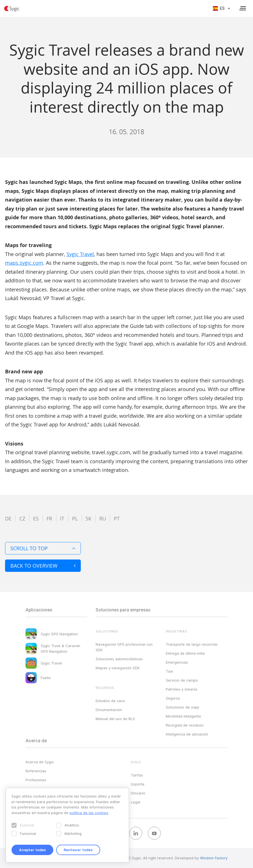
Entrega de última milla (185, 653)
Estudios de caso (110, 701)
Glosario (138, 793)
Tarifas (137, 775)
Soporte (138, 784)
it (62, 518)
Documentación (109, 710)
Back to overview (43, 566)
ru (103, 518)
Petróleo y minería (181, 689)
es (36, 518)
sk (88, 518)
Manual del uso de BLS (115, 719)
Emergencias (177, 662)
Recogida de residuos (185, 725)
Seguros (173, 698)
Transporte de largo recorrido (192, 644)
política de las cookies (89, 813)
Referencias (36, 771)
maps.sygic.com (24, 263)
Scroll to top (43, 548)
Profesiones (36, 780)
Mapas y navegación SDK (118, 668)
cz (22, 518)
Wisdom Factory (214, 858)
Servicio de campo (182, 680)
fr (49, 518)
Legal (135, 802)
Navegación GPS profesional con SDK (124, 647)
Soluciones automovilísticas (119, 659)
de (8, 518)
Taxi (169, 671)
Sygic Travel (80, 254)
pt (117, 518)
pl (75, 518)
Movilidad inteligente (183, 716)
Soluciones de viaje (182, 707)
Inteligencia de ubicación (187, 734)
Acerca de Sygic (40, 762)
